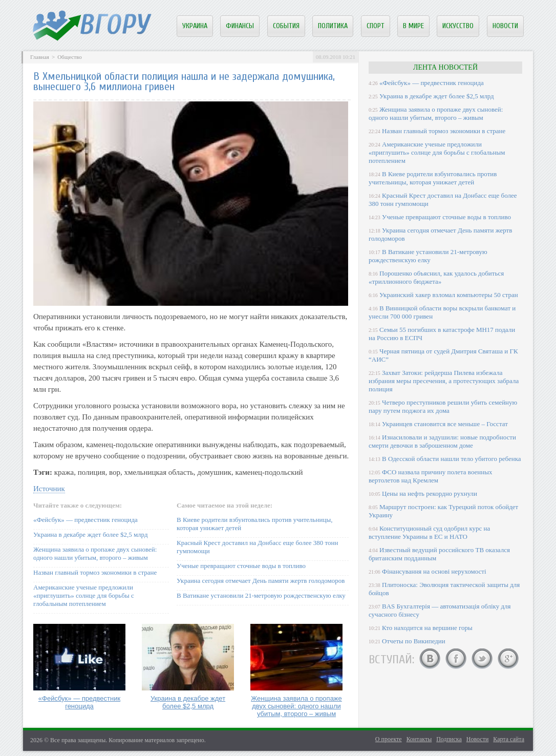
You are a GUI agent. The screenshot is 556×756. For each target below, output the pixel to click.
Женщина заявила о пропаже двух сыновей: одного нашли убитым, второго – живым (95, 553)
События (286, 26)
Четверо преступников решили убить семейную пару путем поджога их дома (443, 406)
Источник (49, 489)
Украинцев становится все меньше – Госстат (445, 424)
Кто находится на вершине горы (427, 628)
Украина (195, 26)
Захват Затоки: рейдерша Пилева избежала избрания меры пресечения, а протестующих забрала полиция (444, 381)
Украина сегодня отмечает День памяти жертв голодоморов (261, 581)
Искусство (458, 26)
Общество (69, 57)
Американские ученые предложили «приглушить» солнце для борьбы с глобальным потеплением (84, 595)
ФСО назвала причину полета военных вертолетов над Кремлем (430, 476)
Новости (505, 26)
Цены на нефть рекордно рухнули (430, 493)
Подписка (449, 739)
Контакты (419, 739)
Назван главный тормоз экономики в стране (95, 572)
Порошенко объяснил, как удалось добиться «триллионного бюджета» (436, 277)
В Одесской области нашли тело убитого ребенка (452, 459)
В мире (413, 26)
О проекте (389, 739)
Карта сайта (509, 739)
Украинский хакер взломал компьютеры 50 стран (449, 295)
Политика (333, 26)
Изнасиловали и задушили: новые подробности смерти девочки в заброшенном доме (442, 441)
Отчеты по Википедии (414, 641)
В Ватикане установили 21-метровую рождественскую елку (261, 595)
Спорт (376, 26)
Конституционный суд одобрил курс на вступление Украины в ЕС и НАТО (429, 532)
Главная (40, 57)
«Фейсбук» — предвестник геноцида (85, 520)
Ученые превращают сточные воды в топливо (241, 566)
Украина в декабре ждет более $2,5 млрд (91, 534)
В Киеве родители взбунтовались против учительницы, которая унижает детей (433, 178)
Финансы (240, 26)
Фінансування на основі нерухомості (434, 571)
